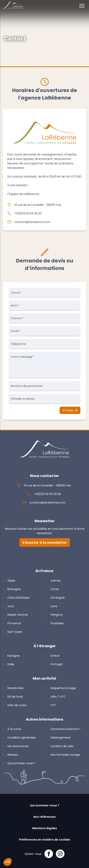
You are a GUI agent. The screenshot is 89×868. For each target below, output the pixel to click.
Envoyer (70, 410)
